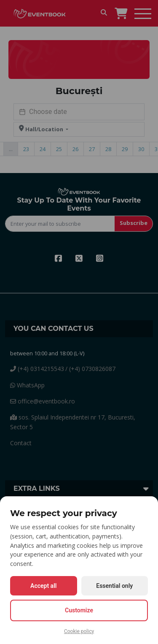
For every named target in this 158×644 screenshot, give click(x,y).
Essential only (114, 586)
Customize (79, 610)
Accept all (43, 586)
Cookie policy (79, 631)
